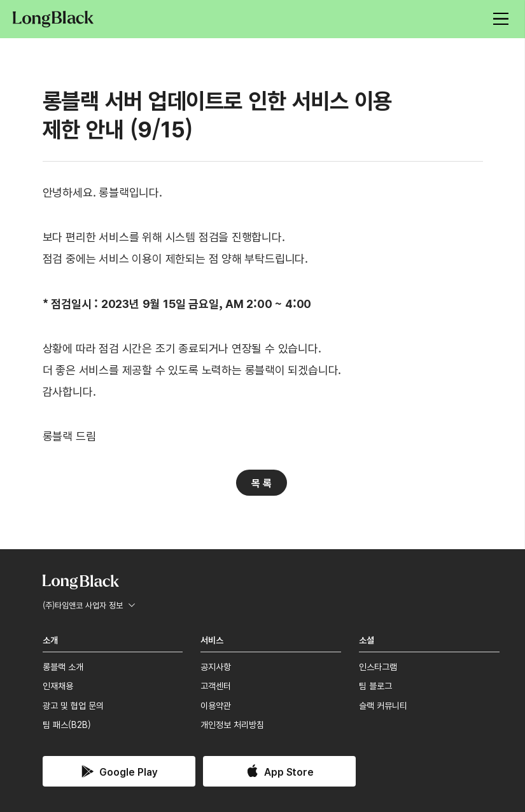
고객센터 (216, 685)
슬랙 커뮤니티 (383, 705)
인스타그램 (378, 666)
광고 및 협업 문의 (73, 705)
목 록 (262, 482)
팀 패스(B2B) (67, 724)
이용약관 (216, 705)
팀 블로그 (375, 685)
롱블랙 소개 (63, 666)
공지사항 (216, 666)
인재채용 (58, 685)
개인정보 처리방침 (232, 724)
